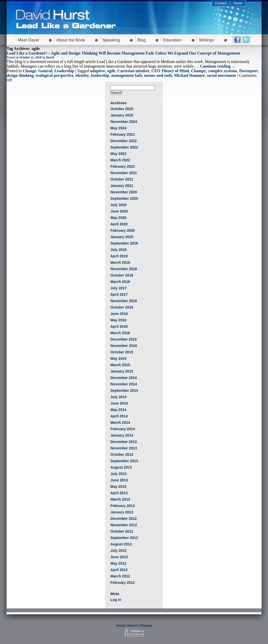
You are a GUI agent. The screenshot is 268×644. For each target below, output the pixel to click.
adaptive (97, 71)
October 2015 (122, 352)
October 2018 (122, 275)
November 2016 (124, 301)
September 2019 (124, 243)
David (50, 57)
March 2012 (120, 576)
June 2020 (119, 211)
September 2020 (124, 198)
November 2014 (124, 384)
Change (29, 71)
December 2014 (124, 378)
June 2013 (119, 480)
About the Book (71, 40)
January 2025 (122, 115)
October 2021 (122, 179)
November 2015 (124, 346)
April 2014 (119, 416)
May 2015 (118, 358)
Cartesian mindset (133, 71)
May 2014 (118, 410)
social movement (221, 75)
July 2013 (118, 474)
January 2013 (122, 512)
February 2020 (123, 230)
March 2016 (120, 333)
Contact (221, 3)
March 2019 (120, 262)
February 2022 (123, 166)
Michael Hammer (189, 75)
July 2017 (118, 288)
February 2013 (123, 506)
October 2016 (122, 307)
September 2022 (124, 147)
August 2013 (121, 467)
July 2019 (118, 250)
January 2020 (122, 237)
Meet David (29, 40)
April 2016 (119, 326)
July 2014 (118, 397)
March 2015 (120, 365)
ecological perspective (55, 75)
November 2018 (124, 269)
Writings (207, 40)
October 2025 (122, 109)
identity (82, 75)
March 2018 (120, 282)
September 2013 (124, 461)
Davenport (249, 71)
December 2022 (124, 141)
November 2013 (124, 448)
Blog (142, 40)
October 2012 (122, 531)
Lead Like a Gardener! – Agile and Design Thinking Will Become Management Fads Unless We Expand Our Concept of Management (123, 53)
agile (111, 71)
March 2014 (120, 423)
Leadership (64, 71)
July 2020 (118, 205)
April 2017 (119, 294)
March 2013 (120, 499)
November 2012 (124, 525)
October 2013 (122, 455)
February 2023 (123, 134)
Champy (199, 71)
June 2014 (119, 403)
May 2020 (118, 218)
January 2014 (122, 435)
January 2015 (122, 371)
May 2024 (118, 128)
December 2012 (124, 519)
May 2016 (118, 320)
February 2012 (123, 583)
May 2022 (118, 154)
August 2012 (121, 544)
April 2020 (119, 224)
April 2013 (119, 493)
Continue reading (218, 66)
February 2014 (123, 429)
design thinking (20, 75)
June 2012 (119, 557)
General (45, 71)
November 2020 (124, 192)
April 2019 (119, 256)
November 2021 (124, 173)
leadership (100, 75)
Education (172, 40)
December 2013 (124, 442)
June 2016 (119, 314)
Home (238, 3)
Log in (116, 600)
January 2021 (122, 186)
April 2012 (119, 570)
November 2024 (124, 122)
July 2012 (118, 551)
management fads (127, 75)
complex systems (223, 71)
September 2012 (124, 538)
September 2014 (124, 390)
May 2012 (118, 563)
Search (132, 626)
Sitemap (146, 626)
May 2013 (118, 487)
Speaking (111, 40)
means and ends (158, 75)
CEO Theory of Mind (170, 71)
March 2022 (120, 160)
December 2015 (124, 339)
